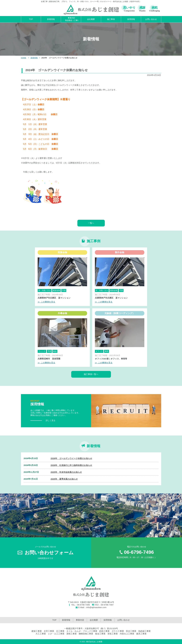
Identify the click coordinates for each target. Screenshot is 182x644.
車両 (107, 351)
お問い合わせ (151, 19)
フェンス (42, 351)
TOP (31, 19)
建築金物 (56, 290)
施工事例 (111, 19)
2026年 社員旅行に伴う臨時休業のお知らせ (71, 465)
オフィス (99, 351)
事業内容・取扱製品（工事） (72, 19)
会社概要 (91, 19)
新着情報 (51, 19)
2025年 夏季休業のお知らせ (64, 479)
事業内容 (80, 620)
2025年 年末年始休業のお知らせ (66, 472)
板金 (55, 351)
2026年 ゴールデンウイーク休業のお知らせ (71, 458)
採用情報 (131, 19)
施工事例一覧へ (91, 374)
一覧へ (91, 223)
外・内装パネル (45, 290)
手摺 (64, 290)
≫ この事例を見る (46, 302)
